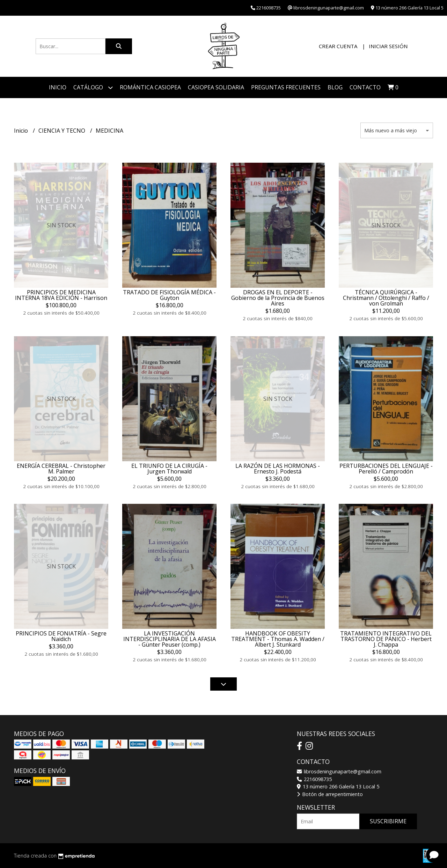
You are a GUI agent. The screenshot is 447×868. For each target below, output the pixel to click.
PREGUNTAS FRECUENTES (286, 87)
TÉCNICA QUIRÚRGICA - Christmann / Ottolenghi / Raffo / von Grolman (386, 298)
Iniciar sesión (388, 46)
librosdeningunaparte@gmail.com (339, 771)
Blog (335, 87)
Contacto (365, 87)
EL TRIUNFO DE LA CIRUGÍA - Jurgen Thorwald (169, 469)
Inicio (58, 87)
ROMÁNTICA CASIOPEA (150, 87)
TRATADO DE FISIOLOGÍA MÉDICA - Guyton (169, 295)
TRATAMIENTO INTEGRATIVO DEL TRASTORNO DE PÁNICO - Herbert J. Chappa (386, 639)
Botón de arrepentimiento (330, 794)
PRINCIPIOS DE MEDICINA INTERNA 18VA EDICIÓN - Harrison (61, 295)
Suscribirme (388, 821)
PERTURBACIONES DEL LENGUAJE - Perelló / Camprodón (386, 469)
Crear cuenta (338, 46)
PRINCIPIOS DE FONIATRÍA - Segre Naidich (61, 636)
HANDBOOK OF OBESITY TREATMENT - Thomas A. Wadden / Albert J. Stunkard (278, 639)
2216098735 (314, 779)
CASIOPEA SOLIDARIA (216, 87)
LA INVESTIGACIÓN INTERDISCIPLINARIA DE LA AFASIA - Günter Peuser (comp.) (170, 639)
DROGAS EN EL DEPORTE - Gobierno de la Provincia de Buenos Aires (278, 298)
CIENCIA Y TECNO (63, 131)
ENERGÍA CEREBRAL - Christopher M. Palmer (61, 469)
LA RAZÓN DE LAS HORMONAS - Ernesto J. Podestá (278, 469)
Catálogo (93, 87)
